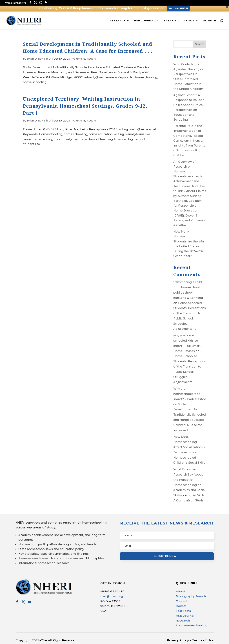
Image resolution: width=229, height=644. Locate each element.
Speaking (171, 21)
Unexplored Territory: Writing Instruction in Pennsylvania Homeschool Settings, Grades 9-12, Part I (85, 106)
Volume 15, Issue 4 (84, 59)
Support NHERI (178, 8)
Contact (182, 601)
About (189, 21)
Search (200, 44)
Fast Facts (183, 611)
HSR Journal (145, 21)
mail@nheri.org (112, 596)
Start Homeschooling (192, 625)
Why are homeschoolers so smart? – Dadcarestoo (190, 394)
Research (118, 21)
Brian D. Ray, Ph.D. (39, 59)
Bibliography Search (191, 596)
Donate (209, 21)
